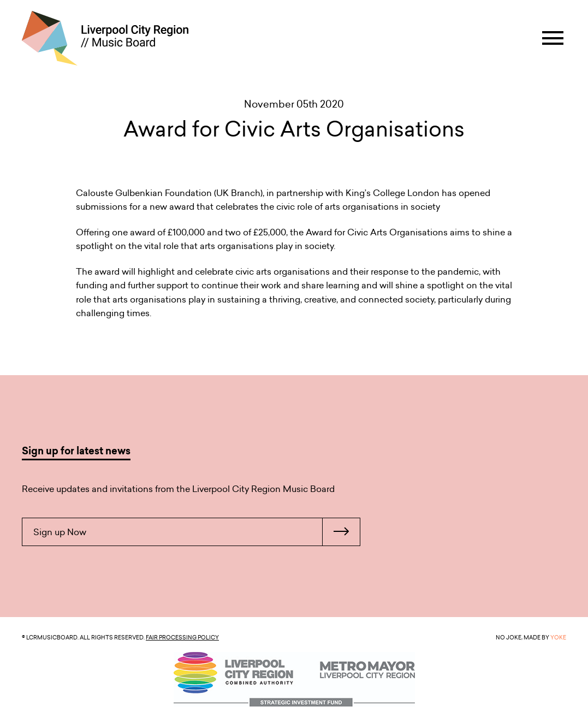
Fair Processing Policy (182, 637)
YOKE (558, 637)
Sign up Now (197, 532)
